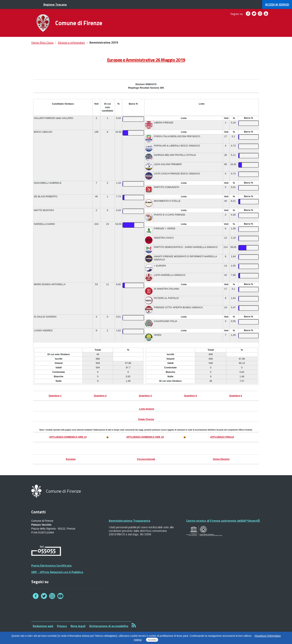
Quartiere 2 (100, 396)
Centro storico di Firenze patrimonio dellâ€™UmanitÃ (223, 521)
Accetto (152, 640)
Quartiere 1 (55, 396)
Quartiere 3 (145, 396)
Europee (71, 459)
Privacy (62, 626)
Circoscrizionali (146, 459)
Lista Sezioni (147, 409)
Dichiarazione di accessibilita (109, 626)
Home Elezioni (221, 459)
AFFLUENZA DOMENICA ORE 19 (145, 437)
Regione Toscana (55, 4)
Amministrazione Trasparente (130, 521)
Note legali (78, 626)
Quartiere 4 (190, 396)
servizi (277, 4)
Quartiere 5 (236, 396)
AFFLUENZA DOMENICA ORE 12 (68, 437)
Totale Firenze (146, 419)
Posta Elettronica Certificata (51, 565)
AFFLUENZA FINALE (222, 437)
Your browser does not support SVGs (204, 532)
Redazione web (43, 626)
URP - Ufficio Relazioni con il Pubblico (57, 572)
